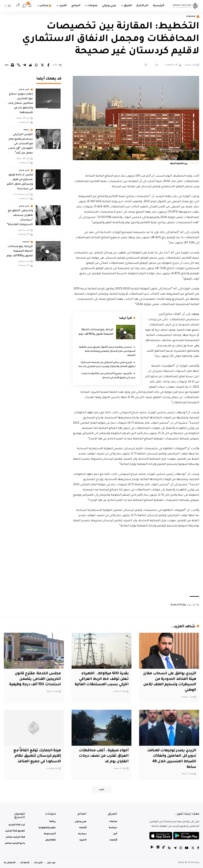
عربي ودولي (24, 89)
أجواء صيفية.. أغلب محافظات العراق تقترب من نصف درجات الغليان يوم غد (103, 756)
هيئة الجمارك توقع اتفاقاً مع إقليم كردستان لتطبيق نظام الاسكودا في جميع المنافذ (37, 756)
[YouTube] (187, 849)
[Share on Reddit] (30, 65)
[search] (24, 6)
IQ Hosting (194, 863)
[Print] (13, 65)
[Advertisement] (136, 563)
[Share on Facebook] (48, 65)
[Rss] (169, 849)
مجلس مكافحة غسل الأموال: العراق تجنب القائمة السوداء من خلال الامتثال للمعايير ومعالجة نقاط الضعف (107, 352)
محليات (191, 17)
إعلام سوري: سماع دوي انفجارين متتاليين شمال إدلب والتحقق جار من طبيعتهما (20, 102)
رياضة (27, 129)
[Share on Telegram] (24, 65)
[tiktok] (164, 849)
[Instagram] (181, 849)
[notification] (30, 6)
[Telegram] (175, 849)
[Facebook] (198, 849)
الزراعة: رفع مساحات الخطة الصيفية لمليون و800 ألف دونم (20, 250)
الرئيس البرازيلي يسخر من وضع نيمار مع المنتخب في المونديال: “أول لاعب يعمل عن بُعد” (20, 143)
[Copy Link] (18, 65)
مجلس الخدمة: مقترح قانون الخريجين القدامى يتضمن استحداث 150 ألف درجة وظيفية (35, 679)
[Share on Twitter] (42, 65)
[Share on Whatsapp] (36, 65)
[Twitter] (193, 849)
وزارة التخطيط (178, 605)
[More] (7, 65)
